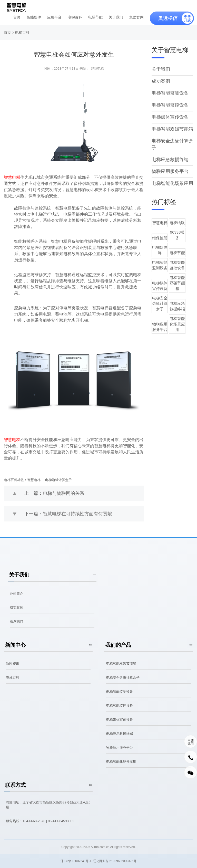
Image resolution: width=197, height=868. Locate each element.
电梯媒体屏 (161, 242)
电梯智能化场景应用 (172, 183)
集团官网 (136, 17)
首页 (17, 17)
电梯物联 (183, 223)
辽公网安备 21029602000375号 (115, 861)
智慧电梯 (34, 480)
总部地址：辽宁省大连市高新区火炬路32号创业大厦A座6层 (48, 805)
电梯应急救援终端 (170, 160)
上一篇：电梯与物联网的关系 (54, 493)
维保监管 (162, 232)
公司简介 (16, 594)
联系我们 (16, 621)
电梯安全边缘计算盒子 (161, 284)
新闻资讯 (13, 663)
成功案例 (161, 81)
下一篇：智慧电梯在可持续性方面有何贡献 (68, 514)
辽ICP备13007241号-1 (76, 861)
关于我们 (116, 17)
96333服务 (183, 232)
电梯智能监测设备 (170, 93)
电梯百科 (75, 17)
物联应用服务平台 (170, 171)
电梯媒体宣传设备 (170, 117)
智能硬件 (34, 17)
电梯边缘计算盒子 (58, 480)
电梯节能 (95, 17)
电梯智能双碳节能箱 (172, 129)
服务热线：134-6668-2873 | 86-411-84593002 (40, 821)
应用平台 (54, 17)
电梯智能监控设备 (170, 105)
